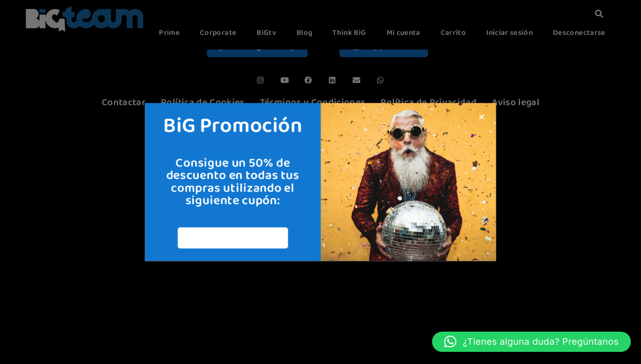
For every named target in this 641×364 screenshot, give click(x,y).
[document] (320, 182)
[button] (531, 342)
